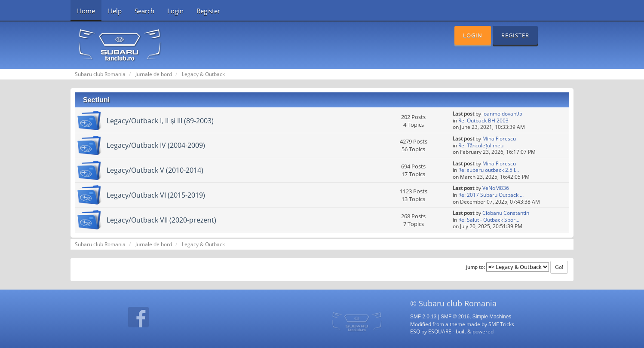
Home (86, 11)
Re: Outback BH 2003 (483, 121)
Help (115, 11)
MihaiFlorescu (499, 139)
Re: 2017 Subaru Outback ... (491, 195)
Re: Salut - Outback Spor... (489, 220)
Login (175, 11)
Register (208, 11)
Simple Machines (492, 317)
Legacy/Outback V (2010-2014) (155, 170)
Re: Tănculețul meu (481, 145)
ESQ (415, 331)
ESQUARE (440, 331)
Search (144, 11)
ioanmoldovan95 (502, 114)
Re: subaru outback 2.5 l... (489, 170)
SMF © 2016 (455, 317)
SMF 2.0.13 (423, 317)
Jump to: (475, 267)
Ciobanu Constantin (506, 213)
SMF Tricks (501, 324)
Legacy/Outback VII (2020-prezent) (161, 220)
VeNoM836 (496, 188)
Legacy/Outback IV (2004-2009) (156, 145)
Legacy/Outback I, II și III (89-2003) (160, 121)
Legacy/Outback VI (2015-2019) (156, 195)
